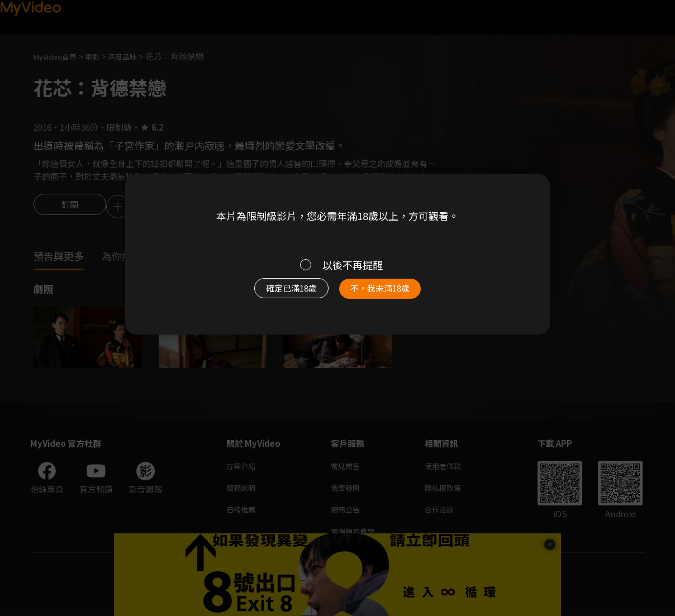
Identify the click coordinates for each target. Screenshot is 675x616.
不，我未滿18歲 (392, 294)
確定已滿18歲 (279, 294)
